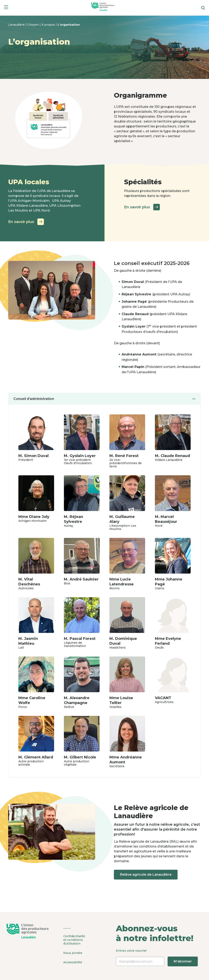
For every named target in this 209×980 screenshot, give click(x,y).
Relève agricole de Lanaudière (146, 875)
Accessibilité (73, 962)
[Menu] (6, 8)
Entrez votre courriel (157, 958)
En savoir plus (26, 222)
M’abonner (183, 961)
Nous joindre (73, 953)
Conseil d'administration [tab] (104, 399)
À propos (49, 25)
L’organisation (69, 25)
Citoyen (33, 25)
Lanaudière (17, 25)
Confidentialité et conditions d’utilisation (74, 940)
